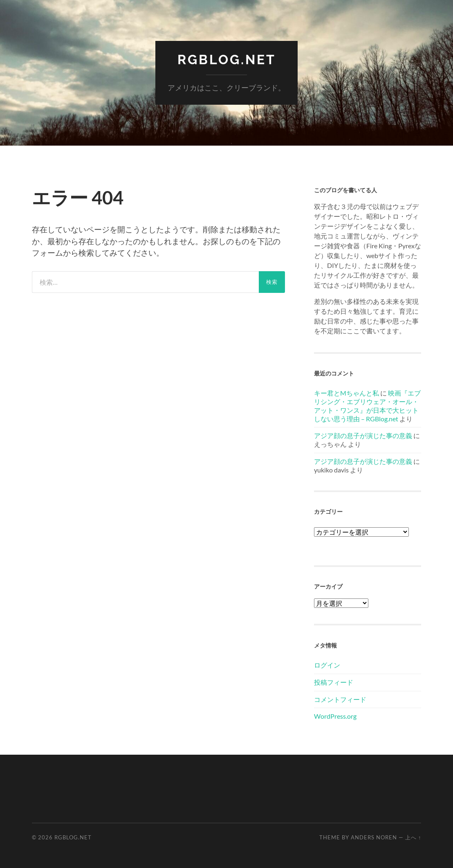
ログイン (327, 665)
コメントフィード (340, 699)
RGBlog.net (227, 60)
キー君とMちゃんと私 (346, 393)
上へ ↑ (413, 837)
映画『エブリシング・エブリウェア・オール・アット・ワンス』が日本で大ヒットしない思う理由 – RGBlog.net (367, 406)
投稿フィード (334, 682)
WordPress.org (335, 716)
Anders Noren (374, 837)
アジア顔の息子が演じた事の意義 (363, 435)
